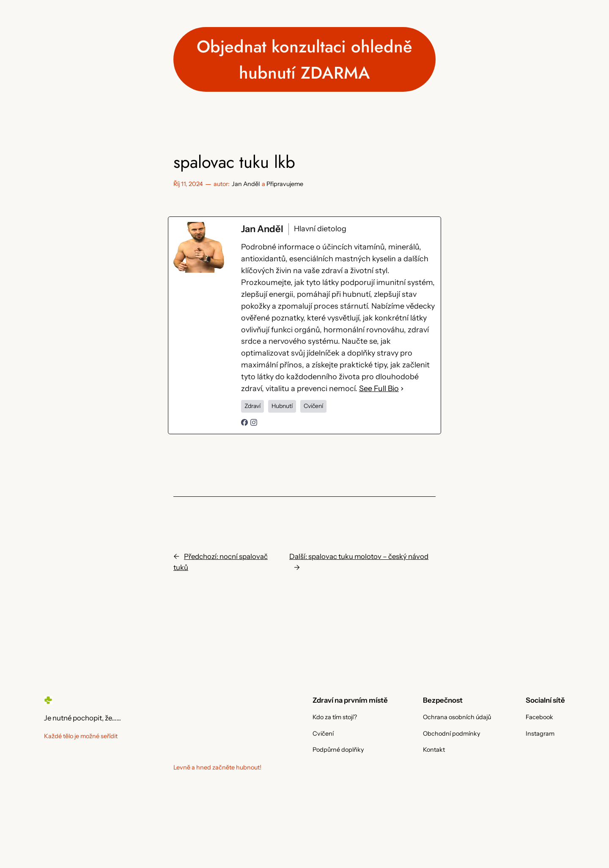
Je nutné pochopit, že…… (82, 718)
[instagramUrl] (254, 423)
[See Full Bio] (402, 389)
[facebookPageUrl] (244, 423)
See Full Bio (379, 389)
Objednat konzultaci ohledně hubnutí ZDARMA (304, 60)
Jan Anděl (246, 184)
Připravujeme (285, 184)
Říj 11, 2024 (188, 184)
